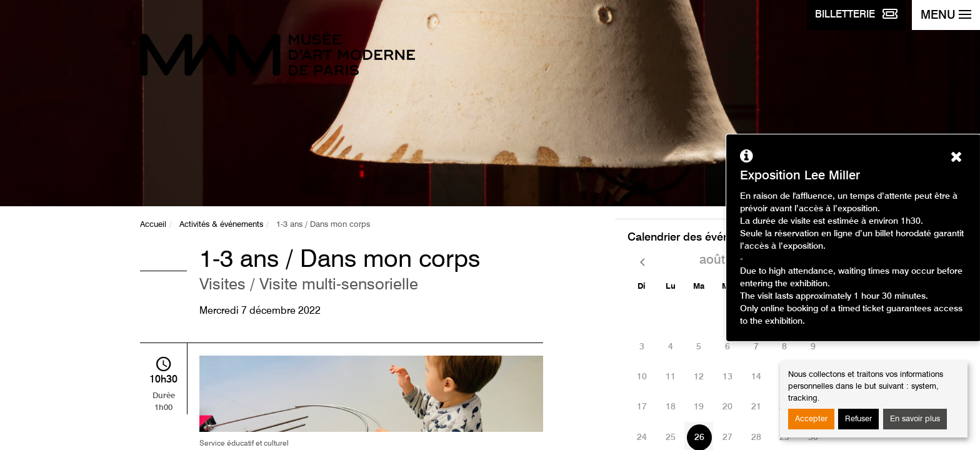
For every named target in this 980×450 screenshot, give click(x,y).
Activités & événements (221, 225)
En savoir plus (915, 419)
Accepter (811, 419)
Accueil (153, 225)
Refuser (858, 419)
